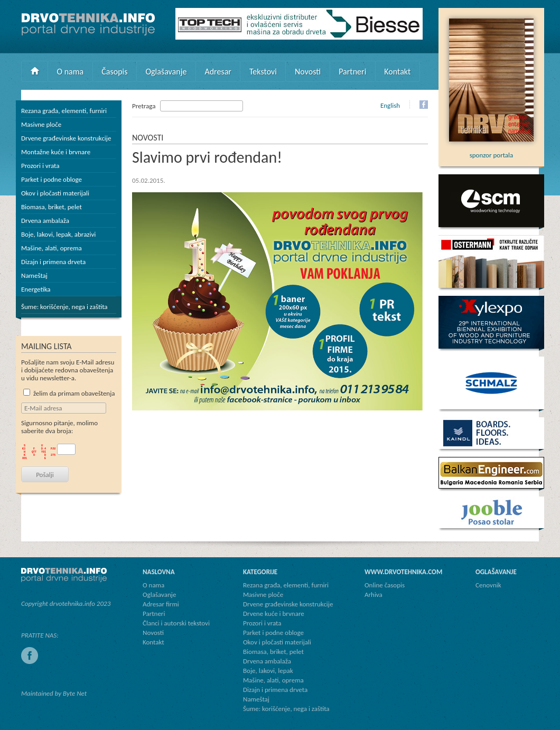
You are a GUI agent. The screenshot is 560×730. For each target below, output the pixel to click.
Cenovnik (488, 585)
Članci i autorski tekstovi (176, 623)
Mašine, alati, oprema (52, 248)
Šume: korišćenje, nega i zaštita (64, 307)
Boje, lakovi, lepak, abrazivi (58, 234)
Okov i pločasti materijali (55, 193)
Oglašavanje (166, 72)
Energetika (36, 289)
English (390, 105)
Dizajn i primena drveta (53, 262)
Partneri (352, 72)
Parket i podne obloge (52, 179)
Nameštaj (34, 275)
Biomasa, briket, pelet (52, 207)
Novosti (308, 72)
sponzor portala (491, 151)
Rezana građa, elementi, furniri (64, 111)
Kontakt (397, 72)
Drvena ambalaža (45, 221)
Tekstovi (263, 72)
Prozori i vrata (40, 166)
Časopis (114, 72)
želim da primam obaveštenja (69, 393)
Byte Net (75, 693)
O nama (71, 72)
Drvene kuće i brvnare (274, 614)
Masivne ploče (41, 124)
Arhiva (374, 595)
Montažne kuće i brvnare (56, 152)
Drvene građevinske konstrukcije (66, 138)
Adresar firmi (161, 604)
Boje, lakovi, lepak (268, 671)
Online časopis (385, 585)
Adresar (218, 72)
